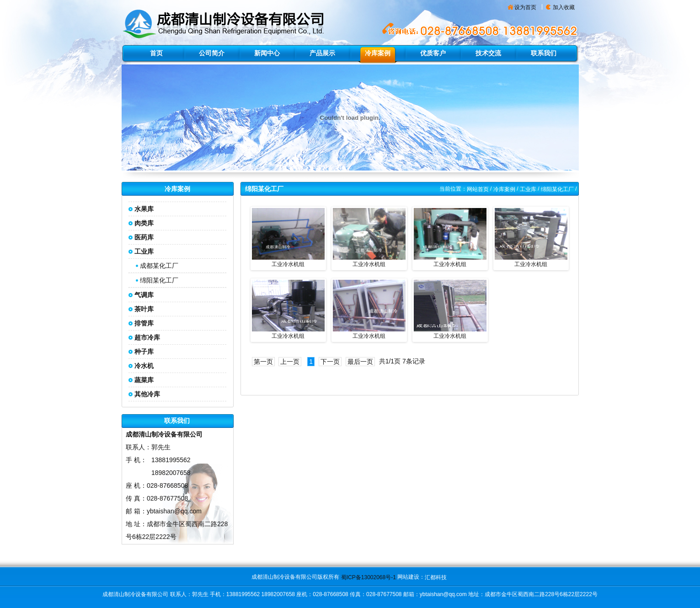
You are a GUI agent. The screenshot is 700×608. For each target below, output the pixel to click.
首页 (156, 53)
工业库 (528, 189)
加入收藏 (564, 7)
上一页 (290, 362)
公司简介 (212, 53)
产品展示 (322, 53)
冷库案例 (378, 53)
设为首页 (525, 7)
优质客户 (433, 53)
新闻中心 (267, 53)
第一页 (263, 362)
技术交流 (488, 53)
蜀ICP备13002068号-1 (369, 577)
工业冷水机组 (288, 264)
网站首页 (478, 189)
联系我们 (544, 53)
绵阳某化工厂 (159, 280)
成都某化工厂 (159, 266)
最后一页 (360, 362)
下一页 (330, 362)
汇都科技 (436, 577)
